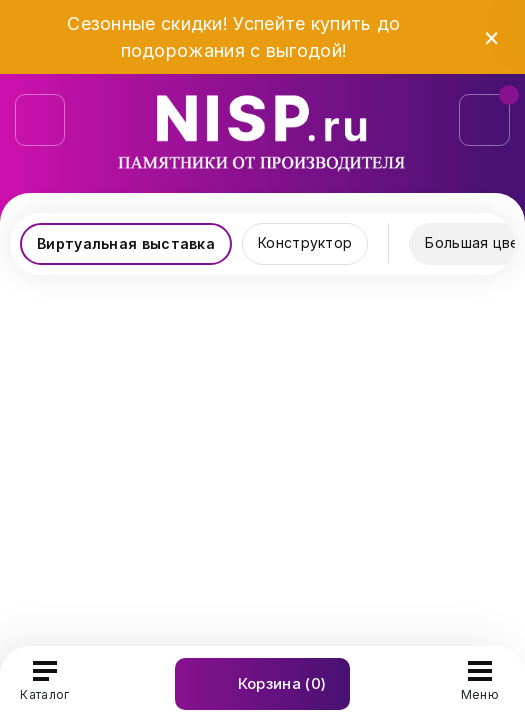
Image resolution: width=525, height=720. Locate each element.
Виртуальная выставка (126, 243)
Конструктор (305, 242)
